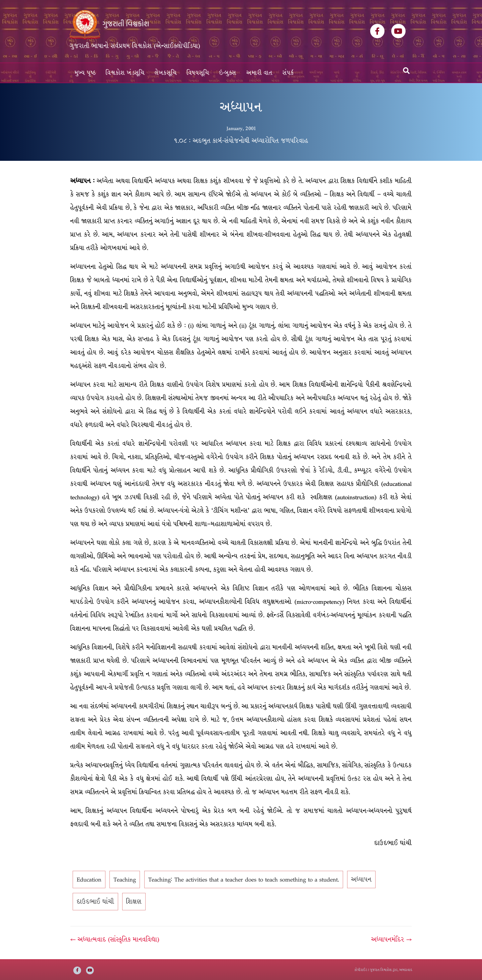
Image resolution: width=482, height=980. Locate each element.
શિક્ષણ (134, 902)
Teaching (125, 879)
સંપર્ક (288, 73)
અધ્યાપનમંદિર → (391, 939)
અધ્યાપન (361, 879)
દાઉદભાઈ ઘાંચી (95, 902)
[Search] (406, 71)
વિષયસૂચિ (198, 73)
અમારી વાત (259, 73)
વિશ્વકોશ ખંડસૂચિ (125, 73)
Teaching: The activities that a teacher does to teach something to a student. (244, 879)
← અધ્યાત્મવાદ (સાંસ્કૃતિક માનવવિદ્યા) (115, 939)
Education (89, 879)
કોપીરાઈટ (361, 970)
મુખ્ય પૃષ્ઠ (85, 73)
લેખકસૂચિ (166, 73)
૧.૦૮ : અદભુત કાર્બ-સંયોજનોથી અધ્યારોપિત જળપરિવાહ (241, 141)
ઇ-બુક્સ (228, 73)
